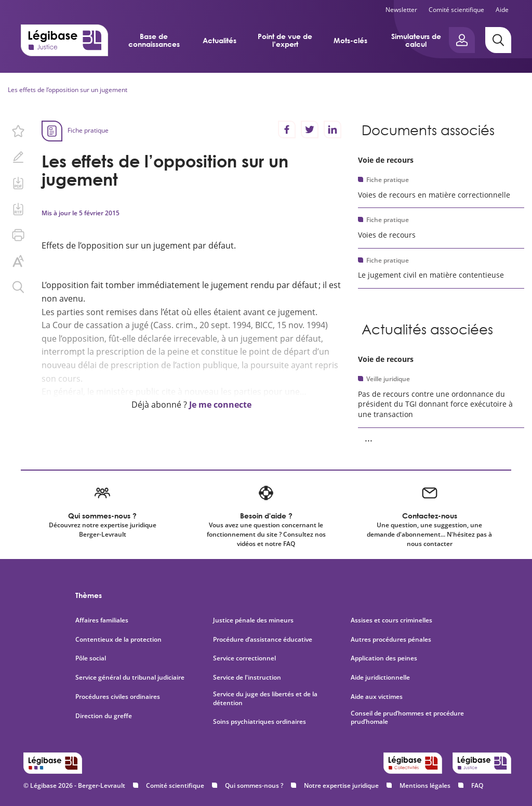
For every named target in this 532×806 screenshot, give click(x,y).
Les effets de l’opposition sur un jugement (68, 90)
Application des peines (384, 658)
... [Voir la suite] (369, 438)
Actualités (220, 40)
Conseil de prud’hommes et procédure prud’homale (407, 718)
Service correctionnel (244, 658)
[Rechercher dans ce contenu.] (18, 287)
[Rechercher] (498, 40)
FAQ (477, 785)
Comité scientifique (456, 10)
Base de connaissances (154, 40)
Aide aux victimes (377, 697)
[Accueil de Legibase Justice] (64, 40)
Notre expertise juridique (341, 785)
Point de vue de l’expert (285, 40)
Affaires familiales (102, 620)
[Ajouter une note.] (18, 157)
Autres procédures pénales (391, 640)
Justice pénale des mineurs (253, 620)
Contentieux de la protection (118, 640)
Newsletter (401, 10)
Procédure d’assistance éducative (263, 640)
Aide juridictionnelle (380, 678)
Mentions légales (425, 785)
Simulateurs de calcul (416, 40)
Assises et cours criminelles (391, 620)
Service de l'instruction (247, 678)
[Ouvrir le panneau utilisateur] (462, 40)
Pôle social (91, 658)
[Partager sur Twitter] (310, 129)
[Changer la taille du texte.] (18, 261)
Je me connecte (220, 405)
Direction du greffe (104, 716)
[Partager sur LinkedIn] (332, 129)
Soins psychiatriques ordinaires (260, 722)
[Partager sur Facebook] (287, 129)
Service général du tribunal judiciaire (130, 678)
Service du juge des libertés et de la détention (265, 699)
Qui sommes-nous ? (254, 785)
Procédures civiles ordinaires (118, 697)
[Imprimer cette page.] (18, 235)
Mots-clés (350, 40)
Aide (502, 10)
